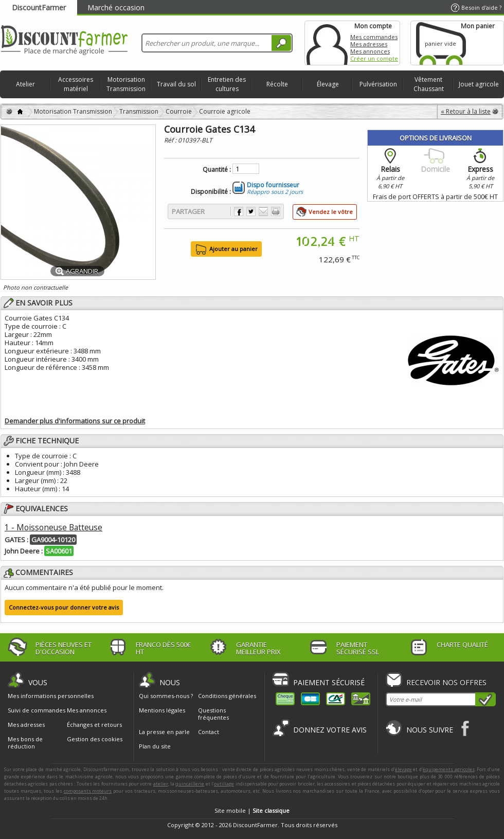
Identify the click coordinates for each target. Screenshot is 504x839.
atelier (161, 784)
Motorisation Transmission (126, 84)
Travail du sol (176, 84)
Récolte (277, 84)
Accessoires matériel (76, 84)
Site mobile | (252, 810)
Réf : (171, 140)
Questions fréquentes (213, 714)
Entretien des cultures (227, 84)
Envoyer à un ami (263, 211)
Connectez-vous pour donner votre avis (64, 607)
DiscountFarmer (39, 7)
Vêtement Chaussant (429, 84)
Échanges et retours (94, 725)
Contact (209, 732)
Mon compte (327, 43)
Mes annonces (370, 51)
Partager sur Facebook (239, 211)
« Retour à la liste (466, 111)
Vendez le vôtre (331, 212)
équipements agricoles (449, 769)
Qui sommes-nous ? (166, 696)
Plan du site (155, 746)
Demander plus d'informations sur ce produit (75, 421)
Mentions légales (162, 710)
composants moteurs (88, 791)
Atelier (25, 84)
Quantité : (217, 170)
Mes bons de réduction (25, 743)
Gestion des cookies (95, 739)
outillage (224, 784)
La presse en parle (164, 732)
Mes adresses (369, 44)
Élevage (328, 84)
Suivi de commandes (37, 710)
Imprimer (276, 211)
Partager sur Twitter (251, 211)
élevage (403, 769)
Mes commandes (374, 37)
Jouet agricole (479, 84)
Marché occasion (116, 7)
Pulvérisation (378, 84)
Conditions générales (227, 696)
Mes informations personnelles (51, 696)
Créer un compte (374, 58)
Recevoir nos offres (446, 682)
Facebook (466, 728)
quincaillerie (190, 784)
